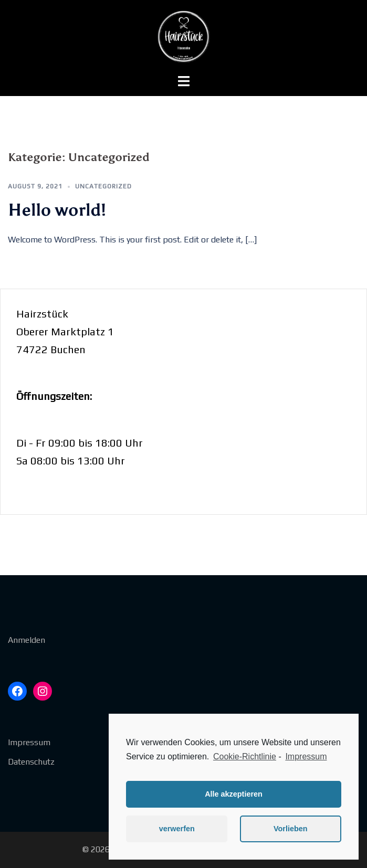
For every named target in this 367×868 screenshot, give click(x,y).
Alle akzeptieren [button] (234, 794)
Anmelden (27, 640)
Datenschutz (31, 762)
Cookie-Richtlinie (245, 756)
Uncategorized (103, 186)
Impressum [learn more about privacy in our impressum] (306, 756)
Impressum (29, 742)
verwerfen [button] (177, 829)
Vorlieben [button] (291, 829)
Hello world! (57, 210)
